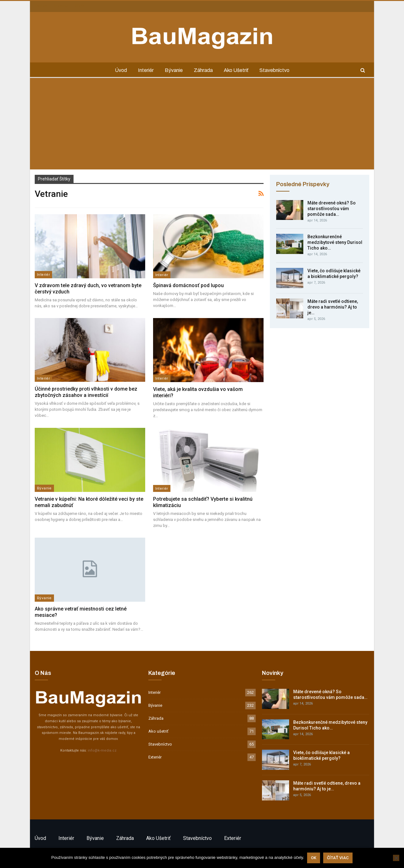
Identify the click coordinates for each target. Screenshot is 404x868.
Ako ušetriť (236, 70)
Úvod (121, 70)
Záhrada (203, 70)
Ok (314, 858)
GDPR (80, 6)
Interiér (146, 70)
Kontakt (41, 6)
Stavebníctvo (274, 70)
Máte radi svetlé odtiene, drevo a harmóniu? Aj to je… (333, 307)
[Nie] (396, 858)
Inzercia (61, 6)
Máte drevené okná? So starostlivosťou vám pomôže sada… (332, 209)
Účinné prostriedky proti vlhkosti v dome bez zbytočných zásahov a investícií (86, 392)
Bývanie (174, 70)
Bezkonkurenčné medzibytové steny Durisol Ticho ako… (335, 242)
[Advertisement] (202, 125)
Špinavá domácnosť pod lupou (188, 285)
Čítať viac (338, 858)
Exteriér (155, 757)
